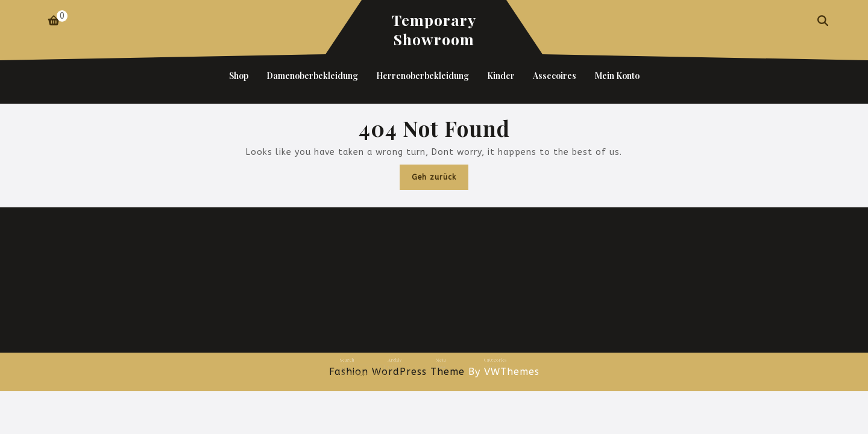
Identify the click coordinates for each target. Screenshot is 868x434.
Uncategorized (478, 365)
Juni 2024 (402, 365)
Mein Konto (617, 76)
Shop (239, 76)
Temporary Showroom (434, 29)
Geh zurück (440, 180)
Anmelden (439, 365)
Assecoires (555, 76)
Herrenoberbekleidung (423, 76)
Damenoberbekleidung (312, 76)
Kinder (501, 76)
